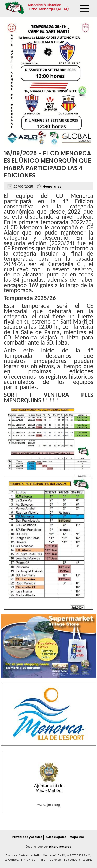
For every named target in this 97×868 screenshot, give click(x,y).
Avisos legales (56, 837)
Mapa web (77, 837)
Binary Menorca (60, 847)
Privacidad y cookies (27, 837)
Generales (52, 187)
